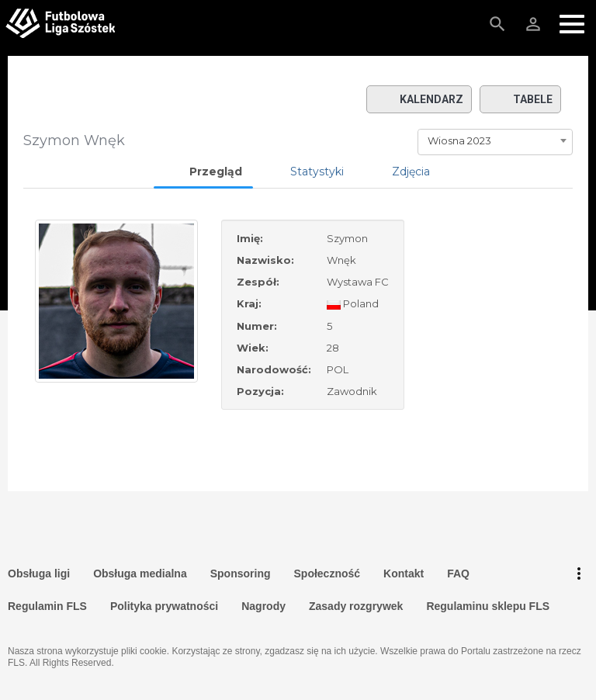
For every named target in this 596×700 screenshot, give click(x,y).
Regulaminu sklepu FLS (488, 606)
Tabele (520, 99)
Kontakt (404, 574)
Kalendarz (419, 99)
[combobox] (495, 140)
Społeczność (327, 574)
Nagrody (263, 606)
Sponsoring (241, 574)
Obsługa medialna (140, 574)
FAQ (458, 574)
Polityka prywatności (164, 606)
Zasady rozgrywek (356, 606)
